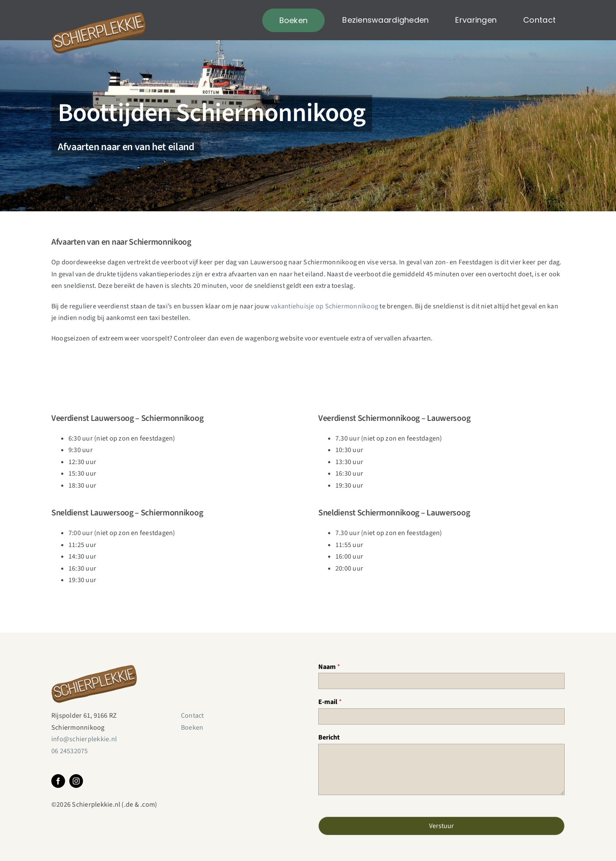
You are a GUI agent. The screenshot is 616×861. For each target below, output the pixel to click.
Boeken (192, 728)
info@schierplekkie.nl (84, 739)
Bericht (329, 738)
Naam (329, 667)
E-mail (330, 702)
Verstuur (441, 826)
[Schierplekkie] (99, 8)
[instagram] (76, 781)
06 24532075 (70, 751)
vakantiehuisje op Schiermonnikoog (324, 306)
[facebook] (58, 781)
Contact (192, 716)
